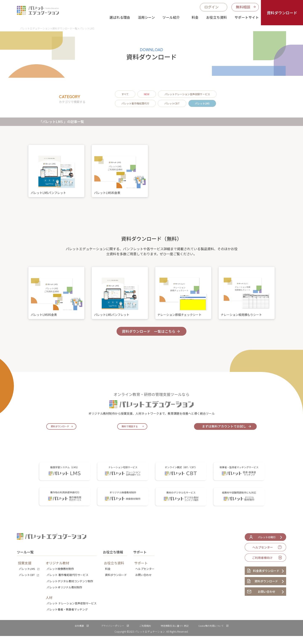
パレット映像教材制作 (60, 577)
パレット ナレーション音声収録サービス (72, 611)
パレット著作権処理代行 (135, 103)
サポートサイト (247, 17)
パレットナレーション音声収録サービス (187, 94)
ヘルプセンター (145, 577)
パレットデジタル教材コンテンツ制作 (70, 589)
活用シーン (146, 17)
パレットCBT (172, 103)
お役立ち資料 (217, 17)
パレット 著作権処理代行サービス (68, 583)
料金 (195, 17)
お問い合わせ (144, 583)
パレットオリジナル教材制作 (64, 595)
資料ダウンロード (282, 13)
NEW (147, 94)
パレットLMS (202, 103)
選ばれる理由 (120, 17)
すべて (125, 94)
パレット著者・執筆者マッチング (67, 617)
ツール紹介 (171, 17)
